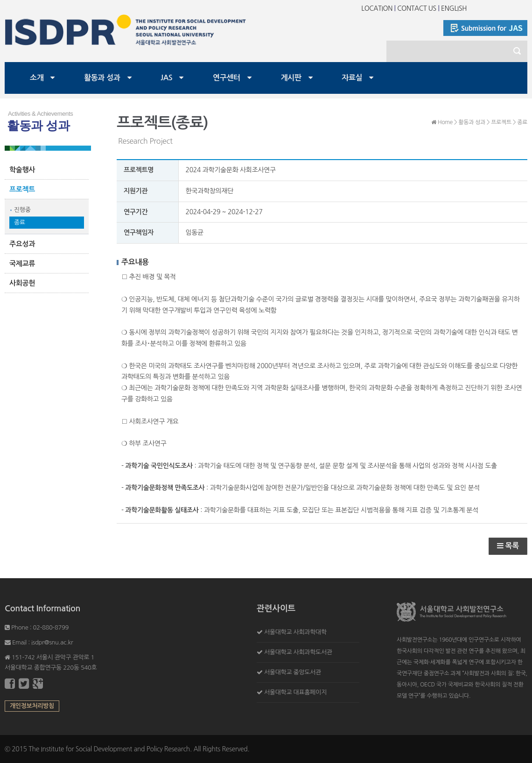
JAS (166, 78)
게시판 (291, 78)
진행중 (22, 210)
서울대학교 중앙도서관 (293, 672)
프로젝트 (22, 189)
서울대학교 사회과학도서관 (298, 652)
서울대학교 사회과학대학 (295, 632)
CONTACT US (417, 8)
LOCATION (377, 8)
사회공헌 (22, 283)
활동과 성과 (102, 78)
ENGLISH (454, 8)
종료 (20, 222)
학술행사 (22, 170)
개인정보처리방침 (32, 706)
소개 (37, 78)
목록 (508, 546)
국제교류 (22, 263)
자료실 (352, 78)
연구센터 (227, 78)
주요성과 (22, 244)
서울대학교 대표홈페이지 (295, 692)
